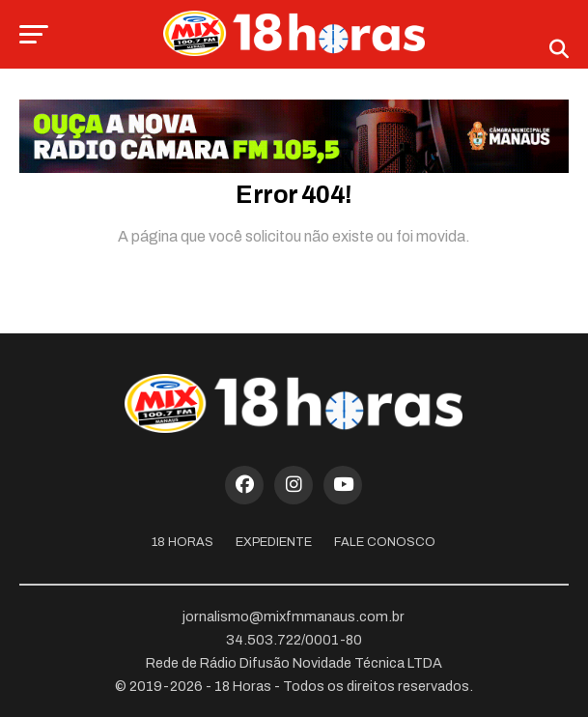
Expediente (274, 542)
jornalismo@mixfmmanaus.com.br (294, 617)
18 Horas (182, 542)
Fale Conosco (385, 542)
